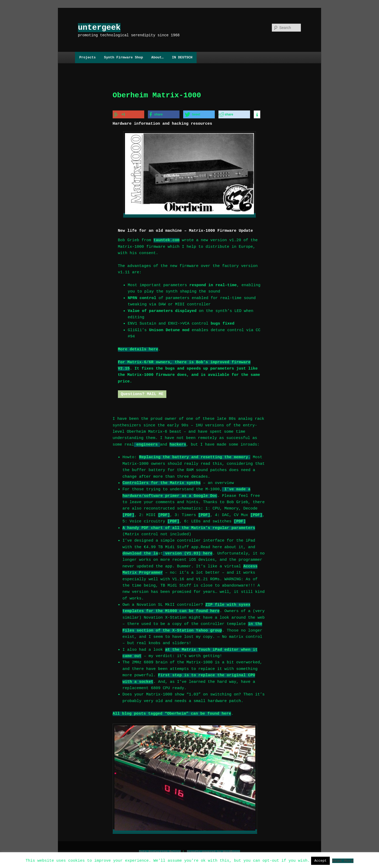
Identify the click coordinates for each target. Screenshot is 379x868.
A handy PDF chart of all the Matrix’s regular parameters (189, 527)
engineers (147, 443)
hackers (178, 443)
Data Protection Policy (160, 849)
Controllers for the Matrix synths (161, 482)
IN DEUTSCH (182, 57)
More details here (138, 348)
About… (158, 57)
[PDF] (128, 514)
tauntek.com (166, 239)
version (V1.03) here (188, 552)
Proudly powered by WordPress (213, 849)
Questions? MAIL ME (142, 393)
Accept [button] (320, 861)
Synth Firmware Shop (123, 57)
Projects (87, 57)
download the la (140, 552)
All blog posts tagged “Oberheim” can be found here (172, 712)
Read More (343, 860)
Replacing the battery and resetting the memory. (195, 456)
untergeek (99, 27)
